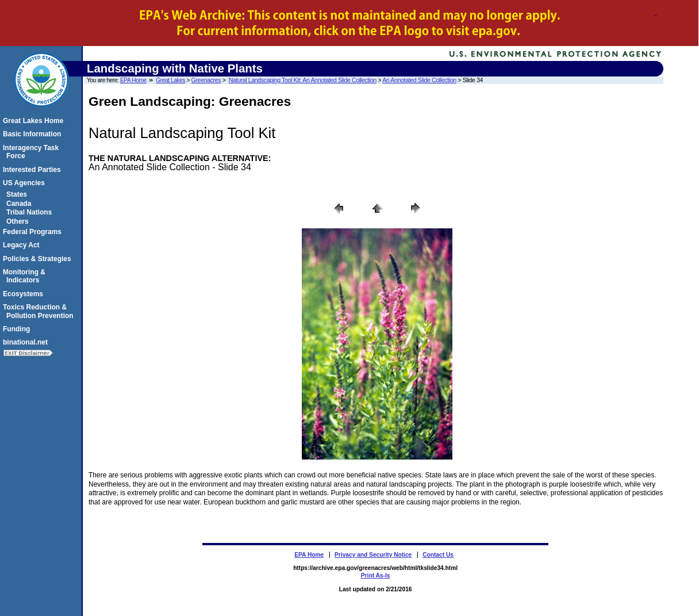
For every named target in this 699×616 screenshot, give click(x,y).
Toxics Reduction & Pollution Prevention (40, 311)
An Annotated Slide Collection (419, 80)
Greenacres (206, 80)
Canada (20, 204)
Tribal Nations (31, 212)
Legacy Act (23, 245)
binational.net (27, 342)
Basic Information (34, 134)
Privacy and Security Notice (373, 555)
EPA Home (133, 80)
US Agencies (26, 183)
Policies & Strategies (39, 259)
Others (19, 221)
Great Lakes (170, 80)
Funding (18, 329)
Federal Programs (34, 232)
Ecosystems (25, 294)
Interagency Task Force (32, 152)
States (18, 194)
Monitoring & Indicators (26, 276)
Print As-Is (376, 575)
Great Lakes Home (35, 121)
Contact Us (438, 555)
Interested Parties (34, 170)
